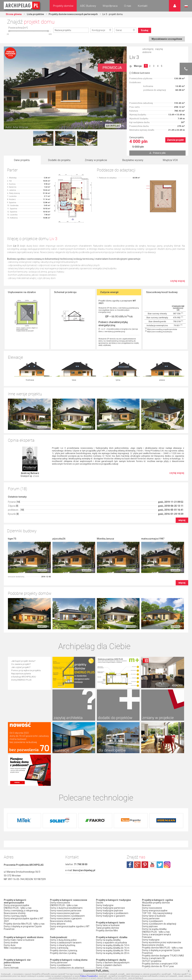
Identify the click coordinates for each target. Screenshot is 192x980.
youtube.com (152, 803)
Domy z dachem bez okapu (110, 911)
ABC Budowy (88, 6)
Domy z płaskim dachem (109, 903)
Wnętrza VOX (170, 160)
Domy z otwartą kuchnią (63, 883)
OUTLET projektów (152, 899)
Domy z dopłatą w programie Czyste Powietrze (23, 866)
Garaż (119, 30)
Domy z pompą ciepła (15, 854)
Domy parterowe (59, 900)
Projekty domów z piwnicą (64, 888)
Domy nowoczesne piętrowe (65, 851)
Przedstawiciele (150, 921)
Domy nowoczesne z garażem (66, 856)
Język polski (186, 6)
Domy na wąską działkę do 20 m (113, 891)
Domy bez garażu (13, 947)
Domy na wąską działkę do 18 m (113, 888)
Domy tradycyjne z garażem (111, 854)
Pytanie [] (14, 471)
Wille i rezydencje (13, 886)
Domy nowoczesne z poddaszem (67, 854)
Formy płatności (150, 953)
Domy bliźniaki (11, 906)
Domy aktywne (58, 862)
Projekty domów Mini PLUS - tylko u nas (24, 862)
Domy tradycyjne (105, 843)
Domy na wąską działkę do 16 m (113, 886)
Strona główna (14, 14)
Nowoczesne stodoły (15, 851)
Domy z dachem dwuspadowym (113, 900)
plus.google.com (137, 803)
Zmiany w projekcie (96, 160)
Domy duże (10, 883)
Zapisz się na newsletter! (155, 936)
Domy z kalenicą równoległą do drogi (115, 922)
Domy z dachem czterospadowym (114, 908)
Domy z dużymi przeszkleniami (66, 846)
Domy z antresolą (59, 886)
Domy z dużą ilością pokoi (63, 878)
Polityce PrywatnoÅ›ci (89, 976)
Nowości (100, 946)
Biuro (145, 931)
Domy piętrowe (58, 908)
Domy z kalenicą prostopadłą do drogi (116, 919)
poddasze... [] (16, 479)
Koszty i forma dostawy (154, 956)
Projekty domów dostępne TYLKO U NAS (163, 893)
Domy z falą (102, 906)
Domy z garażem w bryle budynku (21, 944)
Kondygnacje (99, 30)
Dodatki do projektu (59, 160)
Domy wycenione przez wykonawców (162, 880)
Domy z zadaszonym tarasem (66, 881)
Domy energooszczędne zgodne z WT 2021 (24, 858)
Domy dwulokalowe (14, 911)
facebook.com (130, 803)
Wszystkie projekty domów (156, 841)
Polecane (147, 875)
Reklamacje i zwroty (152, 959)
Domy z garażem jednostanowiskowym (24, 939)
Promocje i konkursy (152, 916)
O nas (128, 6)
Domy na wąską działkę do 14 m (113, 883)
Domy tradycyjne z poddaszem (112, 851)
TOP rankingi (103, 936)
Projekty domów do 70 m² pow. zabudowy (158, 905)
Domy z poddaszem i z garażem (67, 919)
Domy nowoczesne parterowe (66, 849)
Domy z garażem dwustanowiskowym (24, 942)
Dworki (100, 841)
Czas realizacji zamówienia (156, 961)
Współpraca (110, 6)
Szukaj (145, 30)
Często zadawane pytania (156, 933)
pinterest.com (145, 803)
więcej (182, 489)
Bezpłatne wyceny (133, 160)
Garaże (8, 903)
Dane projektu (22, 160)
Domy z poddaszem (60, 903)
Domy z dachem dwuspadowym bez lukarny (115, 926)
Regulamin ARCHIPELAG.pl (156, 951)
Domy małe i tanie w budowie (19, 878)
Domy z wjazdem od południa (111, 881)
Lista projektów (35, 14)
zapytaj (159, 49)
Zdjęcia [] (13, 475)
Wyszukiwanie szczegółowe (167, 39)
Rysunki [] (13, 483)
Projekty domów (63, 6)
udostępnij (148, 49)
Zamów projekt (175, 140)
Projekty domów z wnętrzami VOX (160, 901)
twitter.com (160, 803)
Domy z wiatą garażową (16, 936)
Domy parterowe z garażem (65, 914)
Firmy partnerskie (151, 919)
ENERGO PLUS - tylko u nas (18, 846)
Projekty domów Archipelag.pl (22, 6)
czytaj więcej (178, 283)
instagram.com (167, 803)
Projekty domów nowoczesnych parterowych (73, 14)
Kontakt (143, 6)
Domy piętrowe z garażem (64, 916)
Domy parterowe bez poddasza (66, 911)
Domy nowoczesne (60, 841)
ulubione (147, 52)
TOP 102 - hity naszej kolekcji (157, 851)
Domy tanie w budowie (108, 863)
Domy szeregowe (13, 908)
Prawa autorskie (151, 964)
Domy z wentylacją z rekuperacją (21, 849)
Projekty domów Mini (107, 868)
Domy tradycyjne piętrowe (110, 849)
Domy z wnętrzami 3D (153, 896)
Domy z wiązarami (60, 939)
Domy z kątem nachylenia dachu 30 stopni (114, 915)
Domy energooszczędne (16, 843)
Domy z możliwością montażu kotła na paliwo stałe (70, 946)
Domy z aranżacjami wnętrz (157, 872)
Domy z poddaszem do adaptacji (67, 906)
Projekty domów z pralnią (63, 891)
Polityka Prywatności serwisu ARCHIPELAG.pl (157, 947)
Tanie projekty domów (108, 866)
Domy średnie (11, 881)
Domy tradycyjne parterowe (110, 846)
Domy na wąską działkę (108, 878)
